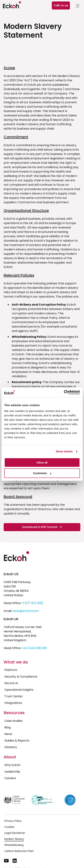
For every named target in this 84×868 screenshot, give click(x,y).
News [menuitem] (8, 734)
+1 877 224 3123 (32, 603)
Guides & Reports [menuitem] (17, 741)
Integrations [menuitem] (13, 703)
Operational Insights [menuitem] (19, 690)
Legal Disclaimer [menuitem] (15, 833)
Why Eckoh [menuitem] (12, 765)
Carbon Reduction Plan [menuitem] (19, 851)
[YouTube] (6, 861)
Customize (42, 473)
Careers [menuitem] (10, 778)
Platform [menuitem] (11, 670)
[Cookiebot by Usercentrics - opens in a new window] (64, 392)
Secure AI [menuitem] (11, 683)
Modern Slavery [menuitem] (14, 839)
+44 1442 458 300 (34, 648)
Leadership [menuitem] (12, 772)
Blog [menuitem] (8, 727)
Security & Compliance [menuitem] (21, 677)
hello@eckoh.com (26, 611)
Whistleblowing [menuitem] (14, 845)
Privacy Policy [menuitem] (13, 821)
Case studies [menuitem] (13, 721)
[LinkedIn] (15, 861)
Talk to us (61, 5)
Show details (64, 451)
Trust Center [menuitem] (14, 696)
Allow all (42, 463)
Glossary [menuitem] (11, 747)
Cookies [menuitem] (9, 827)
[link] (77, 6)
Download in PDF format (42, 527)
